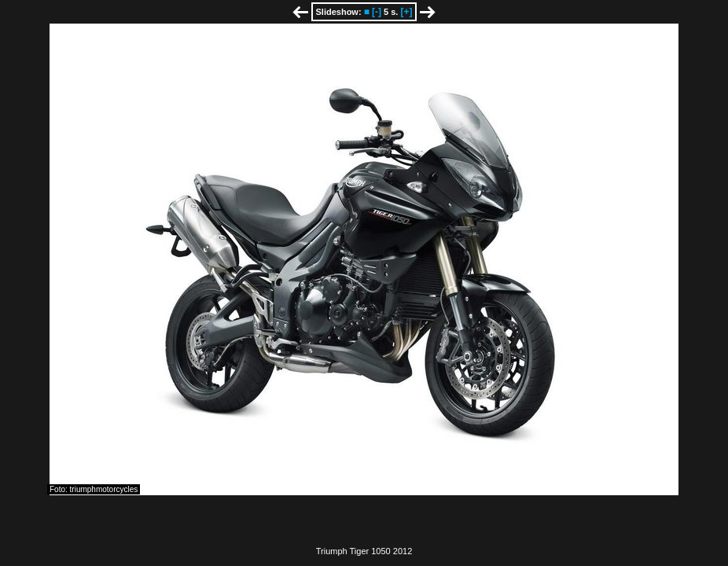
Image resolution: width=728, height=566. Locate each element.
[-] (377, 12)
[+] (406, 12)
